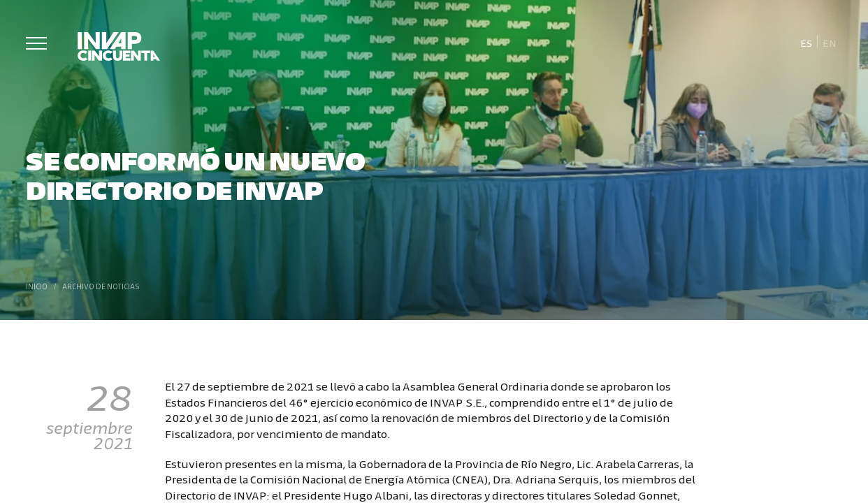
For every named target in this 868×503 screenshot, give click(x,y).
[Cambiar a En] (830, 42)
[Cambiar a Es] (806, 42)
